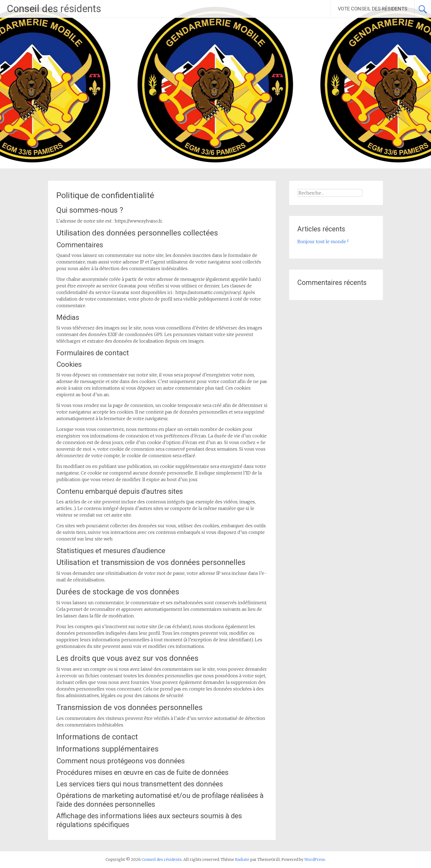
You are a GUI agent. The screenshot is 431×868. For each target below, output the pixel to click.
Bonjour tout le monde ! (323, 242)
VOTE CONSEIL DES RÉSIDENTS (373, 9)
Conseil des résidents (54, 9)
